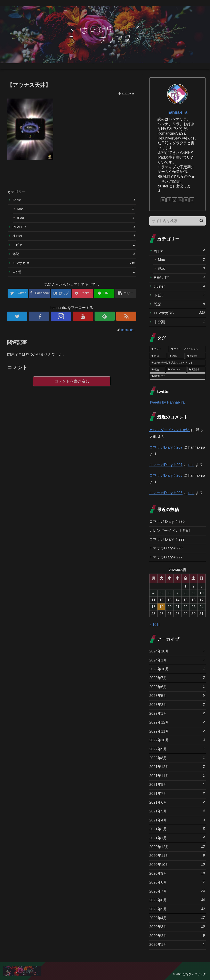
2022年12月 (177, 722)
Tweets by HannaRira (167, 402)
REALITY (74, 229)
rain (191, 465)
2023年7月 (177, 678)
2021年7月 (177, 793)
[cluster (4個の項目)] (195, 356)
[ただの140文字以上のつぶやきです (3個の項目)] (177, 363)
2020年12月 (177, 847)
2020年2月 (177, 935)
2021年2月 (177, 829)
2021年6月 (177, 802)
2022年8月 (177, 758)
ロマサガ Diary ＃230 (167, 522)
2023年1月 (177, 713)
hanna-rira (177, 112)
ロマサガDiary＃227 (166, 557)
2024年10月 (177, 651)
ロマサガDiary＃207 (166, 447)
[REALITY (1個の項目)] (177, 377)
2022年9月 (177, 749)
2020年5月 (177, 909)
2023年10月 (177, 669)
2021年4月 (177, 820)
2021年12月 (177, 766)
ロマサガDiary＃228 (166, 548)
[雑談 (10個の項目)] (158, 356)
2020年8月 (177, 882)
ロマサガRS (74, 267)
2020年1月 (177, 944)
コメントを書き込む (72, 387)
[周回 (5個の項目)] (176, 356)
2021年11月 (177, 775)
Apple (74, 200)
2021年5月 (177, 811)
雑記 (74, 258)
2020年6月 (177, 900)
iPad (76, 219)
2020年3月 (177, 926)
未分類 (74, 277)
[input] (177, 221)
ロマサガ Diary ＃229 (167, 539)
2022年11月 (177, 731)
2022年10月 (177, 740)
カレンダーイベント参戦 (170, 430)
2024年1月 (177, 660)
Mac (76, 210)
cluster (74, 239)
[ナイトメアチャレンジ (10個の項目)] (187, 349)
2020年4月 (177, 918)
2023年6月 (177, 687)
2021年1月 (177, 838)
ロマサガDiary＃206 (166, 475)
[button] (201, 221)
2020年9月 (177, 873)
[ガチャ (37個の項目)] (159, 349)
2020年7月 (177, 891)
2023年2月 (177, 704)
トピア (74, 248)
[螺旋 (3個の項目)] (157, 370)
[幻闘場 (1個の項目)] (196, 370)
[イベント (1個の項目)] (176, 370)
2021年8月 (177, 784)
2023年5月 (177, 695)
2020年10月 (177, 864)
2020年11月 (177, 855)
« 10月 (155, 625)
